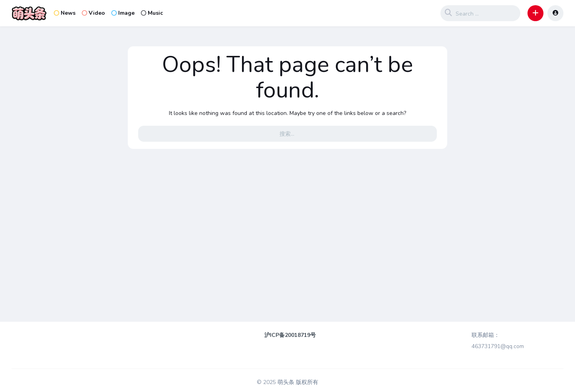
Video (93, 13)
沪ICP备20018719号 (290, 335)
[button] (535, 13)
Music (152, 13)
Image (123, 13)
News (65, 13)
